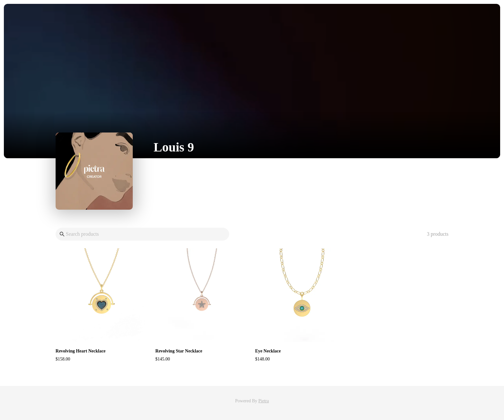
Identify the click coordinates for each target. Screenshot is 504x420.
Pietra (264, 401)
